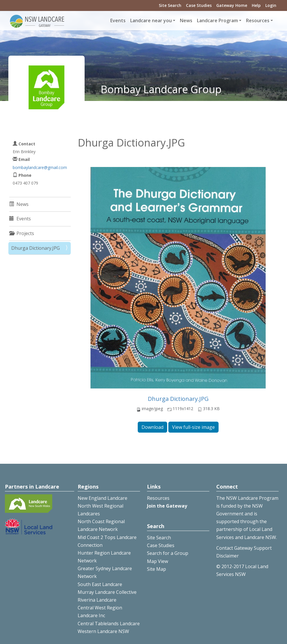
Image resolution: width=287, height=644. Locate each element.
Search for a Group (168, 553)
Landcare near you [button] (151, 20)
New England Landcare (102, 498)
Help (256, 5)
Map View (158, 561)
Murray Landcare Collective (107, 592)
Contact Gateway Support (244, 548)
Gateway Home (232, 5)
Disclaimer (228, 556)
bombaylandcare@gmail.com (40, 167)
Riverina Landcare (97, 600)
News (186, 20)
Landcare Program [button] (217, 20)
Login (271, 5)
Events (118, 20)
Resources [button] (258, 20)
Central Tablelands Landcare (109, 624)
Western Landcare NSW (103, 631)
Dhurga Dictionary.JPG (178, 399)
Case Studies (199, 5)
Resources (158, 498)
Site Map (156, 569)
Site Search (170, 5)
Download (152, 427)
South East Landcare (100, 584)
